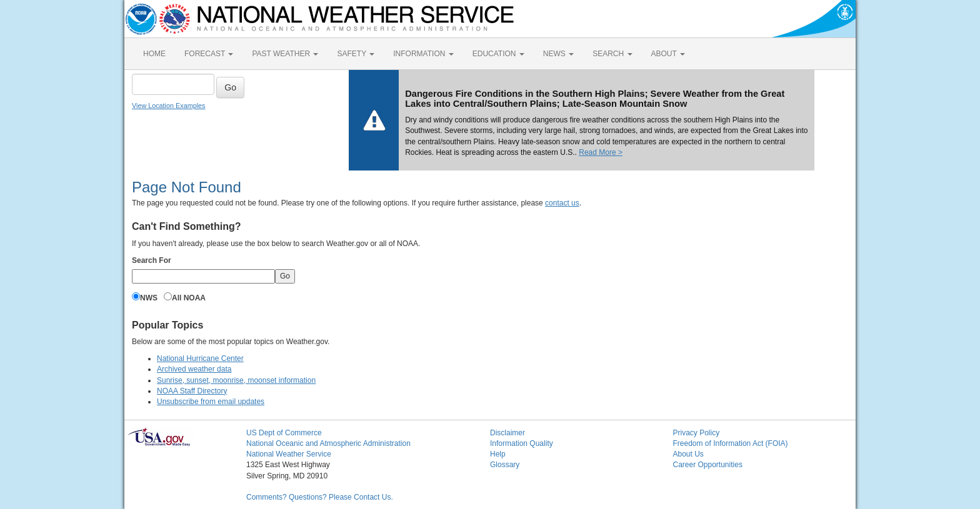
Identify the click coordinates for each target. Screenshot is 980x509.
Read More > (601, 152)
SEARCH (612, 54)
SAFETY (356, 54)
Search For (152, 260)
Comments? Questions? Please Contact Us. (320, 497)
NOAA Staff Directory (192, 391)
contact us (562, 203)
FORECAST (209, 54)
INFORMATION (423, 54)
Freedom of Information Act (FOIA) (731, 443)
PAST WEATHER (285, 54)
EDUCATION (498, 54)
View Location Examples (168, 106)
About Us (688, 454)
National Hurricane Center (200, 358)
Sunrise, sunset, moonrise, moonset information (236, 380)
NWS (149, 298)
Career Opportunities (708, 465)
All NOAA (189, 298)
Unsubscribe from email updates (211, 402)
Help (498, 454)
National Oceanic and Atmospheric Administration (328, 443)
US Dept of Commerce (284, 433)
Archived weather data (194, 369)
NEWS (558, 54)
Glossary (505, 465)
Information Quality (522, 443)
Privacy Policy (697, 433)
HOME (154, 54)
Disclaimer (507, 433)
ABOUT (668, 54)
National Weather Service (289, 454)
